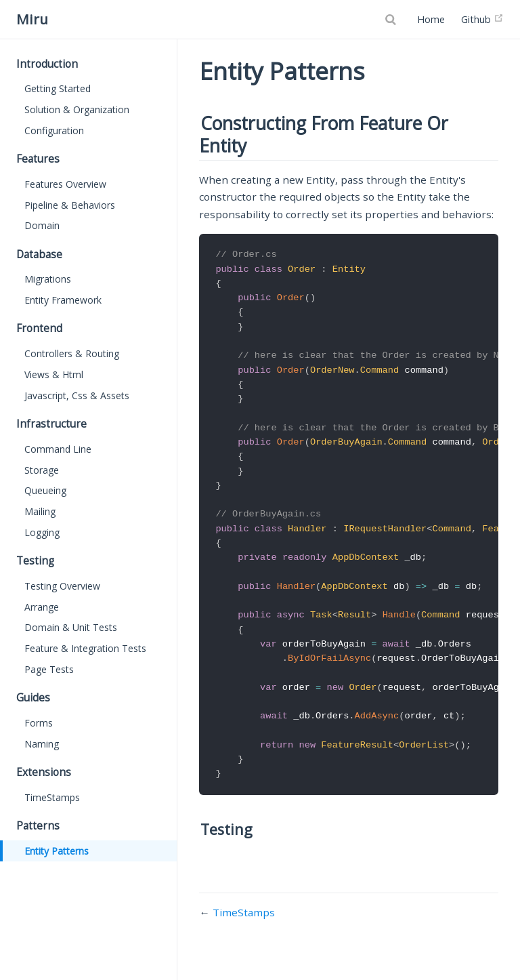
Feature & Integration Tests (85, 648)
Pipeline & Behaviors (70, 205)
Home (431, 19)
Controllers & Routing (72, 353)
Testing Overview (62, 586)
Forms (39, 723)
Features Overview (65, 184)
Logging (42, 532)
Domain (42, 225)
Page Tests (49, 669)
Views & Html (54, 374)
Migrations (48, 279)
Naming (42, 744)
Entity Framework (63, 300)
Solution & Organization (77, 109)
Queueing (45, 490)
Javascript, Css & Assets (77, 395)
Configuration (54, 130)
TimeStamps (52, 797)
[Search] (392, 20)
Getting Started (58, 88)
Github (482, 19)
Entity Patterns (57, 851)
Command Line (58, 449)
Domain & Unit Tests (71, 627)
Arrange (42, 607)
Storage (42, 470)
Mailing (40, 511)
